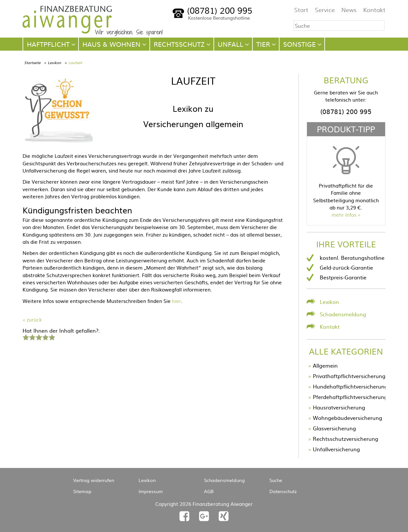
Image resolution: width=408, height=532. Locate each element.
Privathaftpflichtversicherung (349, 376)
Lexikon (54, 62)
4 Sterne (45, 337)
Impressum (151, 491)
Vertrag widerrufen (94, 480)
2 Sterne (32, 337)
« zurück (32, 319)
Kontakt (374, 10)
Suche (276, 480)
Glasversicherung (334, 428)
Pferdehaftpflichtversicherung (350, 397)
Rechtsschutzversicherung (346, 439)
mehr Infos (344, 215)
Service (325, 10)
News (349, 10)
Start (301, 10)
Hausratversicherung (339, 407)
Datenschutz (283, 491)
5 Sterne (52, 337)
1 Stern (25, 337)
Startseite (32, 62)
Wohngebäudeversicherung (348, 418)
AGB (209, 491)
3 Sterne (39, 337)
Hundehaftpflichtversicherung (350, 386)
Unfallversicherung (336, 449)
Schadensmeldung (343, 314)
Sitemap (82, 491)
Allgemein (325, 365)
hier (177, 301)
